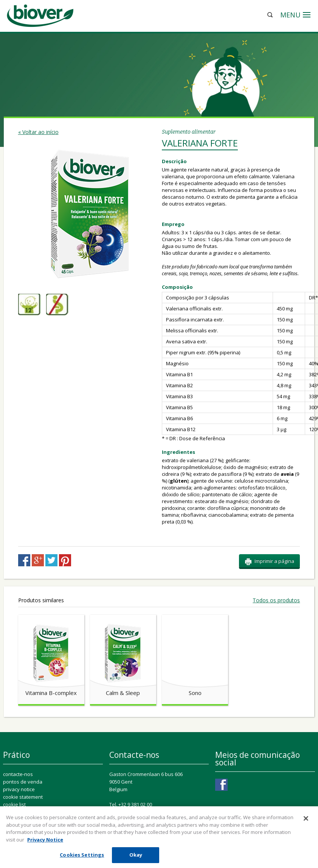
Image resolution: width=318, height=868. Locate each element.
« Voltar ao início (38, 132)
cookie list (14, 804)
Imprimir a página (269, 561)
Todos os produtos (276, 600)
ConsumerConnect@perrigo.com (162, 812)
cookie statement (23, 797)
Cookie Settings (24, 812)
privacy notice (19, 789)
